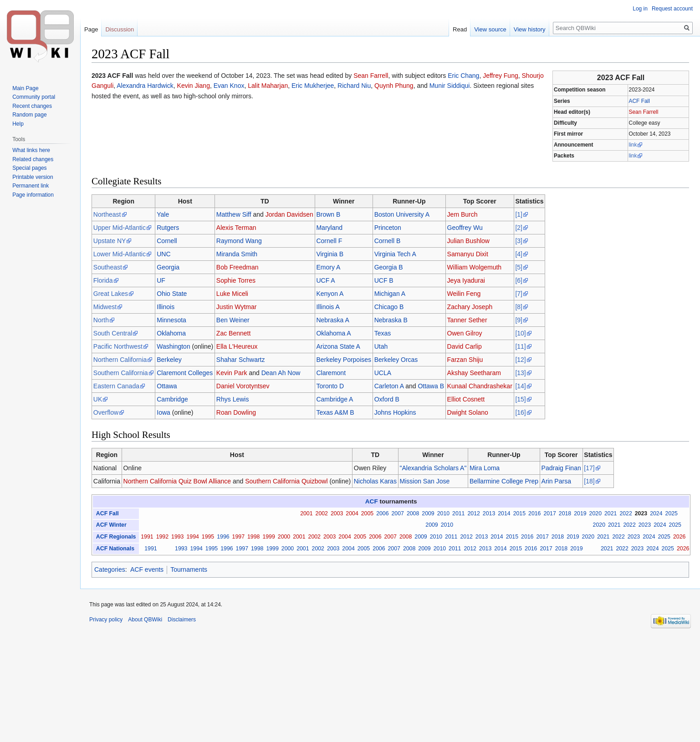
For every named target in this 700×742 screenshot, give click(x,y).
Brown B (328, 214)
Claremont (331, 373)
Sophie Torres (236, 280)
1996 (223, 537)
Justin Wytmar (237, 307)
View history (530, 29)
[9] (519, 320)
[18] (589, 481)
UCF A (325, 280)
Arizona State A (338, 346)
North (101, 320)
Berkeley (169, 360)
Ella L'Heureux (237, 346)
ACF (372, 501)
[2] (519, 228)
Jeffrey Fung (501, 76)
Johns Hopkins (395, 412)
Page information (33, 195)
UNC (164, 254)
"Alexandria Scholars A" (433, 468)
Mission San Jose (425, 481)
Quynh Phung (394, 86)
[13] (520, 373)
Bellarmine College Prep (504, 481)
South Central (113, 333)
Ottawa (167, 386)
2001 (306, 513)
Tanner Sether (467, 320)
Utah (381, 346)
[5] (519, 267)
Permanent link (31, 186)
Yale (163, 214)
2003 (337, 513)
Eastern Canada (116, 386)
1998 (253, 537)
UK (98, 399)
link (633, 145)
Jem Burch (462, 214)
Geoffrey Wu (465, 228)
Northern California (120, 360)
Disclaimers (182, 620)
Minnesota (171, 320)
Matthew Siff (234, 214)
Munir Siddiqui (450, 86)
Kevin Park (232, 373)
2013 (489, 513)
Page (91, 29)
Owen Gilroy (465, 333)
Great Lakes (111, 294)
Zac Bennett (234, 333)
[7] (519, 294)
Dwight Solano (468, 412)
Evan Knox (229, 86)
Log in (640, 9)
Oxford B (387, 399)
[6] (519, 280)
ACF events (147, 569)
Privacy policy (106, 620)
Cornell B (388, 241)
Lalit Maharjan (268, 86)
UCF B (384, 280)
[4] (519, 254)
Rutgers (168, 228)
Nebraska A (332, 320)
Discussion (120, 29)
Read (460, 29)
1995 (208, 537)
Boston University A (402, 214)
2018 (565, 513)
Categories (110, 569)
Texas (383, 333)
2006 (382, 513)
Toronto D (330, 386)
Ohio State (172, 294)
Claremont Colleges (185, 373)
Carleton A (389, 386)
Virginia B (330, 254)
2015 (519, 513)
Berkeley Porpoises (344, 360)
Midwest (105, 307)
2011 (458, 513)
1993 (177, 537)
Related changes (33, 159)
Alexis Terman (236, 228)
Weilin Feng (464, 294)
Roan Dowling (236, 412)
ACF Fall (639, 101)
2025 (672, 513)
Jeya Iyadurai (466, 280)
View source (490, 29)
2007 (398, 513)
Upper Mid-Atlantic (120, 228)
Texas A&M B (335, 412)
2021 (611, 513)
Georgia (168, 267)
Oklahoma (171, 333)
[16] (520, 412)
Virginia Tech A (395, 254)
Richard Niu (354, 86)
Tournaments (189, 569)
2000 (284, 537)
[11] (520, 346)
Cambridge (172, 399)
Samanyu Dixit (468, 254)
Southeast (108, 267)
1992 (162, 537)
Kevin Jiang (194, 86)
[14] (520, 386)
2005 (367, 513)
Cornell (167, 241)
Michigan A (390, 294)
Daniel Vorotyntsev (243, 386)
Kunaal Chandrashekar (480, 386)
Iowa (164, 412)
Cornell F (329, 241)
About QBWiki (145, 620)
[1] (519, 214)
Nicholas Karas (375, 481)
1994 (192, 537)
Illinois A (328, 307)
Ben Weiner (233, 320)
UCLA (383, 373)
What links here (31, 150)
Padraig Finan (561, 468)
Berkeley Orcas (396, 360)
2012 (473, 513)
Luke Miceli (232, 294)
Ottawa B (431, 386)
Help (18, 124)
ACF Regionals (116, 537)
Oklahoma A (333, 333)
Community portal (34, 97)
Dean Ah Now (281, 373)
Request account (672, 9)
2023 (641, 513)
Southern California (121, 373)
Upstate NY (110, 241)
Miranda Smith (237, 254)
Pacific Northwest (118, 346)
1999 (268, 537)
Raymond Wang (239, 241)
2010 (443, 513)
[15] (520, 399)
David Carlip (465, 346)
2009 (428, 513)
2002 (322, 513)
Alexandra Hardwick (145, 86)
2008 (413, 513)
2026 (679, 537)
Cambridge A (335, 399)
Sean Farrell (644, 112)
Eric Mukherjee (313, 86)
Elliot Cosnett (466, 399)
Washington (173, 346)
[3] (519, 241)
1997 (238, 537)
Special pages (29, 168)
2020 (595, 513)
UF (161, 280)
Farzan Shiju (465, 360)
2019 (580, 513)
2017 (549, 513)
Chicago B (389, 307)
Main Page (25, 88)
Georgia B (389, 267)
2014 (504, 513)
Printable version (33, 177)
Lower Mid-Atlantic (120, 254)
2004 (352, 513)
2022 (626, 513)
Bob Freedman (238, 267)
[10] (520, 333)
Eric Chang (463, 76)
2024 (656, 513)
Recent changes (32, 106)
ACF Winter (111, 525)
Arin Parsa (556, 481)
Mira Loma (485, 468)
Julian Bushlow (468, 241)
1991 (147, 537)
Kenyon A (330, 294)
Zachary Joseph (470, 307)
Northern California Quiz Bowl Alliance (177, 481)
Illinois (166, 307)
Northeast (107, 214)
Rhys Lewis (233, 399)
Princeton (388, 228)
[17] (589, 468)
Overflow (106, 412)
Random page (29, 115)
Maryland (329, 228)
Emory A (328, 267)
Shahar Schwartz (241, 360)
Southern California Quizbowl (286, 481)
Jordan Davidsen (289, 214)
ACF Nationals (115, 549)
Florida (103, 280)
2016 (534, 513)
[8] (519, 307)
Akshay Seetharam (474, 373)
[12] (520, 360)
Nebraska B (391, 320)
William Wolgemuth (475, 267)
